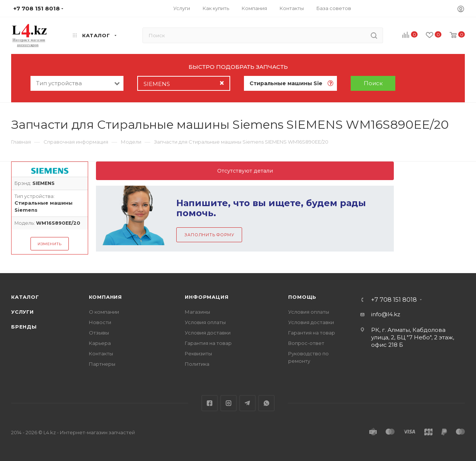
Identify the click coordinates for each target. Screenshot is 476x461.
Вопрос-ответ (306, 343)
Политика (197, 364)
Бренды (24, 327)
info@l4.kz (386, 314)
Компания (105, 297)
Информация (207, 297)
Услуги (22, 312)
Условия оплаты (205, 322)
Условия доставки (208, 333)
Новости (100, 322)
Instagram (229, 403)
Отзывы (99, 333)
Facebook (210, 403)
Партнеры (102, 364)
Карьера (100, 343)
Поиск (373, 83)
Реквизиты (198, 353)
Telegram (247, 403)
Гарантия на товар (208, 343)
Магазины (197, 312)
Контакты (101, 353)
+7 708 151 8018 (394, 300)
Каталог (25, 297)
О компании (104, 312)
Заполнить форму (209, 235)
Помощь (302, 297)
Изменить (49, 244)
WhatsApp (266, 403)
